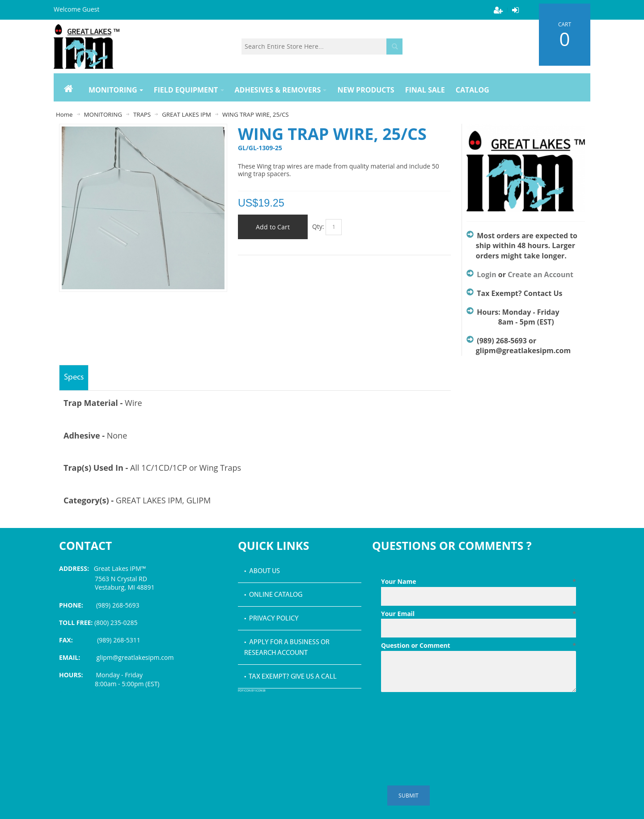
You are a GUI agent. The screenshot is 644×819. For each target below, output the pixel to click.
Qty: (318, 226)
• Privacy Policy (271, 619)
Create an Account (540, 274)
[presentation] (449, 718)
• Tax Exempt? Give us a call (290, 677)
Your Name (479, 582)
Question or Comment (479, 646)
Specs (74, 378)
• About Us (262, 571)
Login (486, 274)
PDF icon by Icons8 (252, 691)
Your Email (479, 614)
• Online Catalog (273, 595)
